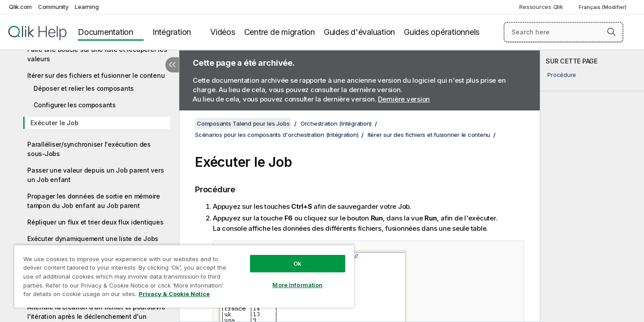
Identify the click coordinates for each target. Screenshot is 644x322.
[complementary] (592, 186)
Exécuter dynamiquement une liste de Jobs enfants (93, 243)
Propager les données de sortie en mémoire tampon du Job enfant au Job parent (94, 201)
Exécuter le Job (54, 123)
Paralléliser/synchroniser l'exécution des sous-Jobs (89, 149)
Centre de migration (280, 32)
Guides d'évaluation (359, 32)
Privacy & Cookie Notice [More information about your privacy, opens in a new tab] (174, 294)
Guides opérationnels (442, 32)
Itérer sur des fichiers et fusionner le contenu (96, 75)
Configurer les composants (75, 105)
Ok (297, 263)
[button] (611, 32)
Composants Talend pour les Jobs (243, 123)
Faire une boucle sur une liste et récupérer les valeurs (97, 54)
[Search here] (564, 32)
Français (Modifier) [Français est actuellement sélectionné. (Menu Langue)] (603, 7)
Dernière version (404, 99)
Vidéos (223, 32)
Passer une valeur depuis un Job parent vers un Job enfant (95, 175)
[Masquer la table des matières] (172, 65)
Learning (87, 7)
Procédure (562, 75)
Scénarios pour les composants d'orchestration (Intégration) (277, 135)
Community (53, 7)
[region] (184, 276)
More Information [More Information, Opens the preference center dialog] (297, 285)
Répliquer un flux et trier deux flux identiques (95, 222)
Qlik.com (20, 7)
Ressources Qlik (541, 7)
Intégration (172, 32)
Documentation (106, 32)
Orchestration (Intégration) (336, 123)
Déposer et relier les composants (84, 88)
